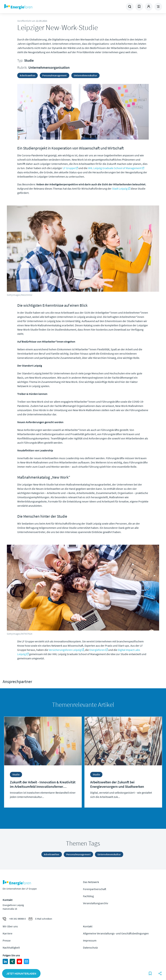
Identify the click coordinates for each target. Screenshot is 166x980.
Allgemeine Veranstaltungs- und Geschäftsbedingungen (116, 933)
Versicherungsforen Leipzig (65, 650)
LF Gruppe (69, 168)
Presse (7, 940)
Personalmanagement (54, 75)
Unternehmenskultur (85, 75)
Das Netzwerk (91, 882)
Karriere (7, 933)
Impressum (90, 940)
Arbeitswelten (27, 75)
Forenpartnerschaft (95, 889)
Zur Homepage (33, 7)
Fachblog (88, 896)
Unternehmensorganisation (49, 67)
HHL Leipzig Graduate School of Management (115, 168)
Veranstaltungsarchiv (96, 903)
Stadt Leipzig (120, 189)
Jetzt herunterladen (21, 973)
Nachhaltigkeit (11, 947)
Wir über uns (10, 926)
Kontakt (88, 926)
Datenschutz (90, 947)
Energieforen (97, 650)
